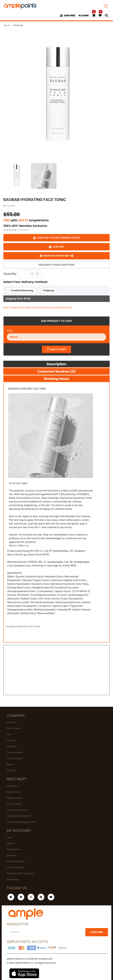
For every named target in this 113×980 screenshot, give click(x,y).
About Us (12, 722)
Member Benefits (16, 861)
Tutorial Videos (15, 752)
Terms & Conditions (17, 810)
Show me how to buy (56, 256)
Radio (10, 764)
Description (56, 364)
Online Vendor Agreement (21, 822)
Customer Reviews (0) (56, 371)
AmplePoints (13, 849)
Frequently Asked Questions (56, 265)
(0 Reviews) (24, 230)
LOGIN (84, 16)
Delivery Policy (14, 798)
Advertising (13, 879)
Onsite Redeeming (22, 290)
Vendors (11, 740)
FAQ (9, 734)
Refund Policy (14, 792)
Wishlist (11, 843)
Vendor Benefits (15, 867)
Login (10, 837)
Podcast (11, 770)
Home (7, 25)
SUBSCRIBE (97, 932)
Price (10, 331)
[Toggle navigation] (106, 6)
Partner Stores (14, 758)
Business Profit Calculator (20, 873)
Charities (12, 746)
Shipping (49, 290)
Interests (11, 855)
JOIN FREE (68, 16)
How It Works (14, 728)
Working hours (56, 379)
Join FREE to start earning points (58, 238)
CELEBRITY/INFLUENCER (19, 816)
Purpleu (11, 206)
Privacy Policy (14, 804)
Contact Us (13, 786)
